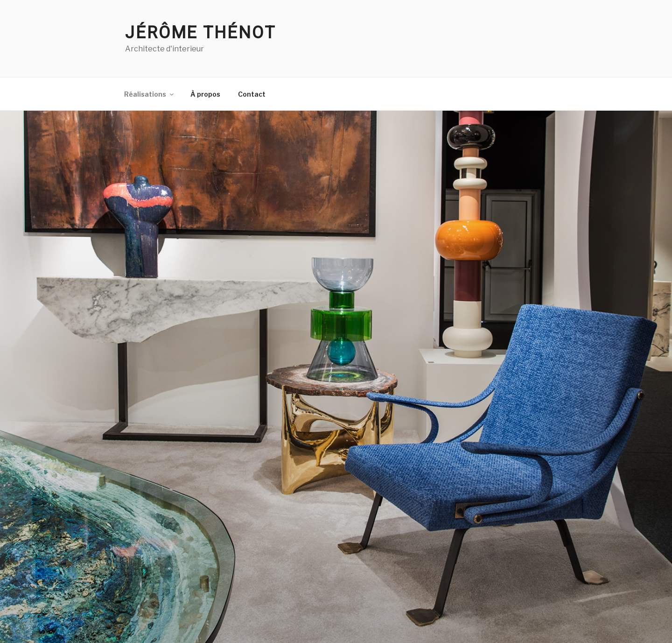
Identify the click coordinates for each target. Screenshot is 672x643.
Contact (252, 94)
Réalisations (150, 94)
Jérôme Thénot (200, 33)
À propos (205, 94)
